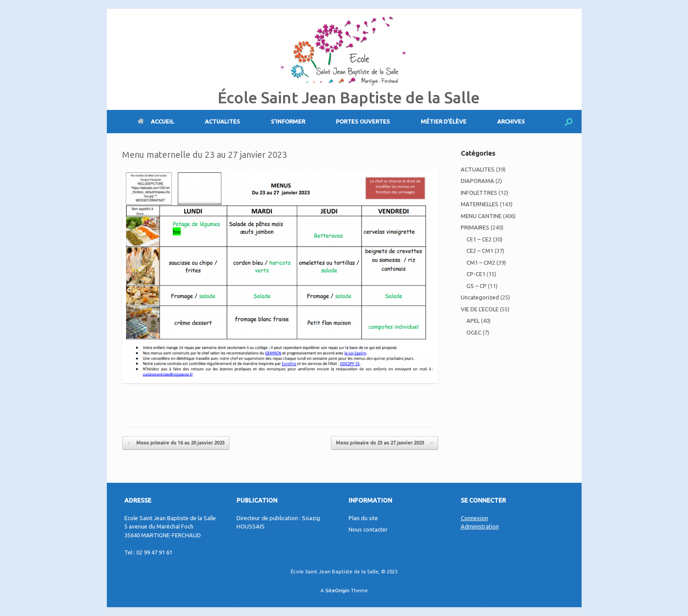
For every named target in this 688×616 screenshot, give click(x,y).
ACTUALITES (222, 121)
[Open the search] (569, 122)
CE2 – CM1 (480, 251)
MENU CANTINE (163, 406)
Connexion (474, 518)
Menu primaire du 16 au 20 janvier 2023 (176, 443)
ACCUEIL (156, 121)
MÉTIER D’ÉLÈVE (444, 121)
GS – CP (477, 286)
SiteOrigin (337, 590)
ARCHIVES (511, 121)
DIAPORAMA (477, 181)
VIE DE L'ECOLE (480, 309)
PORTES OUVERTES (363, 121)
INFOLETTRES (479, 193)
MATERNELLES (480, 204)
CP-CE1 (476, 274)
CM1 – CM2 (481, 262)
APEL (473, 321)
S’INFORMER (288, 121)
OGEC (474, 332)
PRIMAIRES (475, 227)
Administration (480, 526)
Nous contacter (368, 529)
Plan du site (363, 518)
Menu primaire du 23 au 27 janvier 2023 (385, 443)
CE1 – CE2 (479, 239)
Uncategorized (480, 297)
